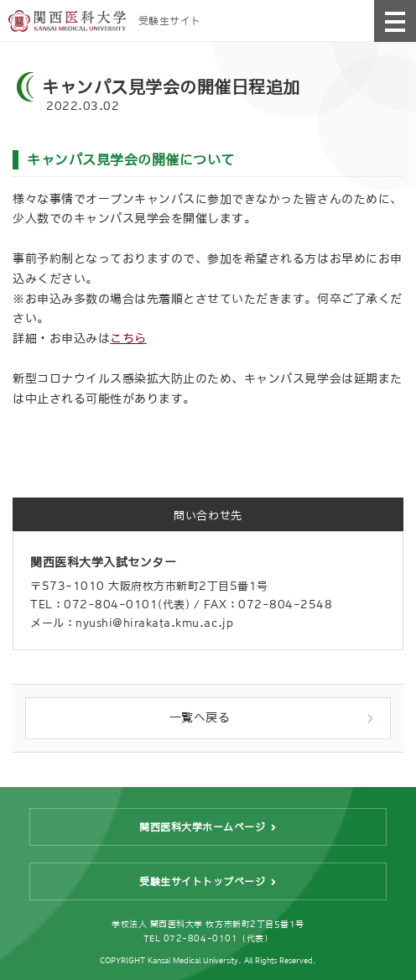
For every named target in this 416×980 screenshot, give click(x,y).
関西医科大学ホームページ (202, 827)
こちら (128, 338)
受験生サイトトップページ (202, 882)
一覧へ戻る (200, 717)
